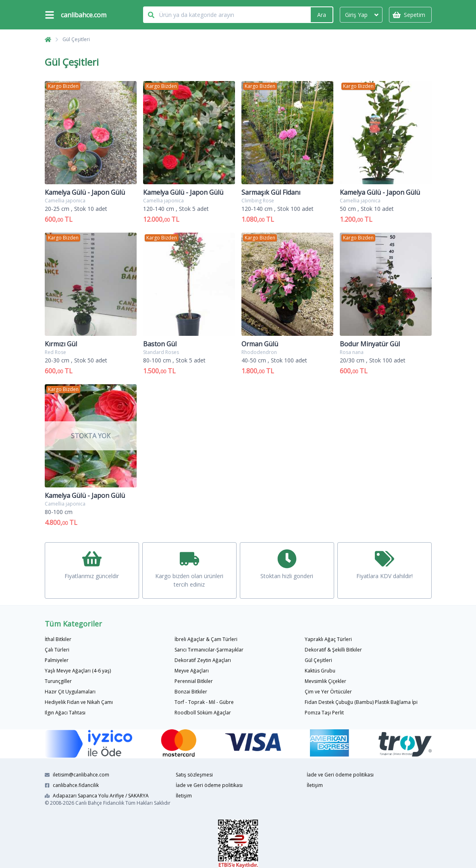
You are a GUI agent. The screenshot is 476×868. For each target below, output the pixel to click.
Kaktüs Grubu (320, 671)
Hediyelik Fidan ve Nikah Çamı (79, 702)
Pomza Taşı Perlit (324, 713)
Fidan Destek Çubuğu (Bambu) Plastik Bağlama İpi (361, 702)
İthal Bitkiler (58, 639)
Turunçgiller (58, 681)
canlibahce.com (84, 15)
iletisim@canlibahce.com (77, 775)
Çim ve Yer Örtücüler (328, 692)
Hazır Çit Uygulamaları (70, 692)
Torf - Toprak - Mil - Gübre (204, 702)
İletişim (184, 796)
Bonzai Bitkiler (191, 692)
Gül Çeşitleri (76, 39)
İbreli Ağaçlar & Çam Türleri (206, 639)
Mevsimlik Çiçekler (325, 681)
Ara (322, 15)
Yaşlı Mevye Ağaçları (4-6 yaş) (78, 671)
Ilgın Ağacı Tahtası (65, 713)
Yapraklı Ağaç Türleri (328, 639)
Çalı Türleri (57, 650)
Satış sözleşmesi (194, 775)
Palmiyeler (57, 660)
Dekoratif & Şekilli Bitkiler (333, 650)
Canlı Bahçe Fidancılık (100, 803)
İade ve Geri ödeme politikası (209, 785)
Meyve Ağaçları (192, 671)
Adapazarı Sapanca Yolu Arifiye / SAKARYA (97, 796)
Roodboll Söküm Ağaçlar (203, 713)
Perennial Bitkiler (194, 681)
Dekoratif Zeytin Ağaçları (203, 660)
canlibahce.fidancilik (72, 785)
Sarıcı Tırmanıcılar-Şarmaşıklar (209, 650)
